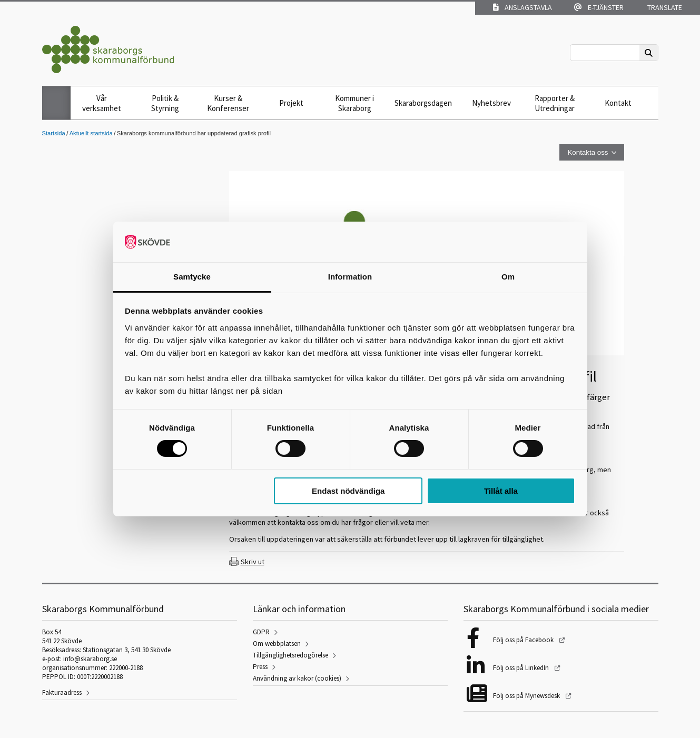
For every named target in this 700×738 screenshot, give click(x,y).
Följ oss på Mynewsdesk (527, 696)
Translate (664, 7)
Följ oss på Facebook (524, 640)
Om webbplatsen (277, 644)
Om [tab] (508, 277)
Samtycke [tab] (192, 277)
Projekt (291, 103)
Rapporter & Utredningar (555, 103)
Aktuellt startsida (91, 133)
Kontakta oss (588, 152)
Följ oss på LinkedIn (522, 668)
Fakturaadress (62, 692)
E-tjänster (599, 7)
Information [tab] (350, 277)
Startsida (54, 133)
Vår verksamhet (102, 103)
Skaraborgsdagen (423, 103)
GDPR (261, 632)
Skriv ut (253, 562)
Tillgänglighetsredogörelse (290, 655)
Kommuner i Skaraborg (354, 103)
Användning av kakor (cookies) (297, 678)
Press (260, 667)
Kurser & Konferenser (228, 103)
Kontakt (618, 103)
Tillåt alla (501, 491)
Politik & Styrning (165, 103)
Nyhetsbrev (491, 103)
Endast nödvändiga (348, 491)
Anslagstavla (522, 7)
